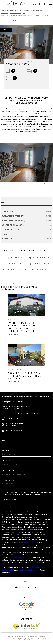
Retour (10, 21)
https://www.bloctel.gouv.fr (20, 557)
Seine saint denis (38, 10)
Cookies (32, 640)
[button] (44, 184)
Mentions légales (30, 638)
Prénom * (7, 450)
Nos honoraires (10, 638)
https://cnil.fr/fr (29, 542)
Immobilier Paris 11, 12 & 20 (12, 10)
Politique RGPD (23, 640)
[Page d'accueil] (26, 4)
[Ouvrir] (2, 4)
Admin (38, 638)
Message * (8, 481)
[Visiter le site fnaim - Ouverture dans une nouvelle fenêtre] (16, 626)
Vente (26, 10)
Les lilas (5, 13)
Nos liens (45, 638)
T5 (24, 13)
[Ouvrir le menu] (51, 4)
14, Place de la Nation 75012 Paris (15, 425)
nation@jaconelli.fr (14, 431)
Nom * (5, 440)
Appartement (15, 13)
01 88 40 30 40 (12, 418)
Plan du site (20, 638)
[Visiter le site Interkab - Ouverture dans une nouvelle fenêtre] (31, 626)
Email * (6, 461)
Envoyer (11, 506)
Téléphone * (9, 471)
